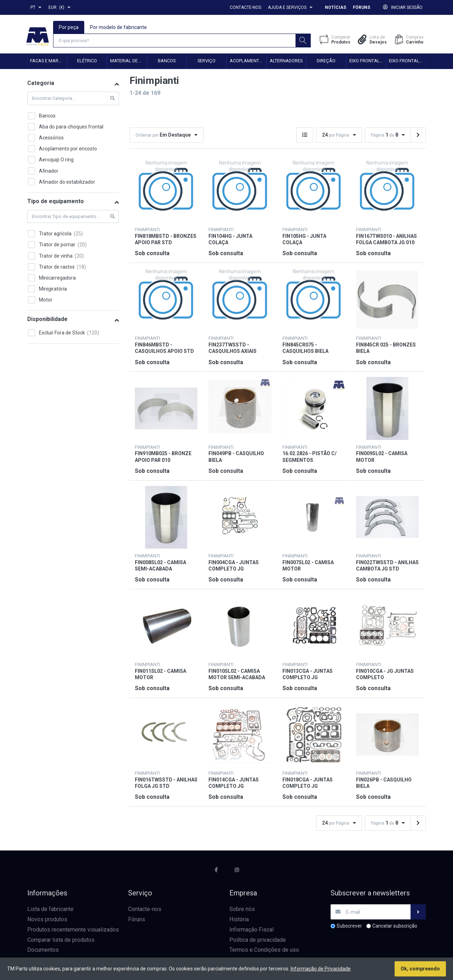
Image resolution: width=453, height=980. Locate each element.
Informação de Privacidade (321, 969)
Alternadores (286, 62)
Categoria (41, 84)
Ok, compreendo (420, 969)
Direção (326, 62)
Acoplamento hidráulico (248, 62)
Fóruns (362, 7)
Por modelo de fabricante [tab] (119, 27)
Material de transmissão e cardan (128, 62)
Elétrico (87, 62)
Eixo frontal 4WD (407, 62)
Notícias (336, 7)
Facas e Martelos (48, 62)
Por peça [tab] (69, 27)
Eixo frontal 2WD (368, 62)
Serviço (207, 62)
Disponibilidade (47, 320)
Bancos (167, 62)
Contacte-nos (245, 7)
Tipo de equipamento (56, 202)
